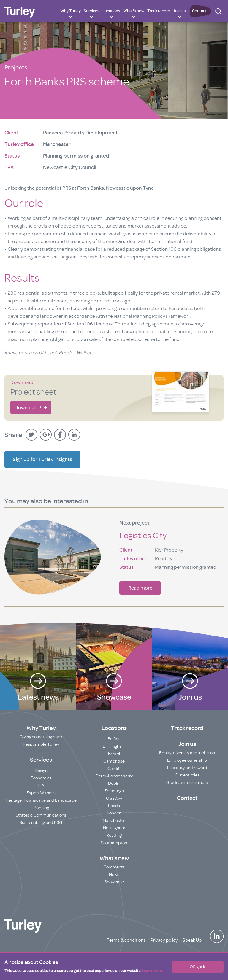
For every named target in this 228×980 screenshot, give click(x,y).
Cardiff (114, 769)
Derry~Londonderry (114, 776)
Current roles (187, 775)
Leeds (114, 806)
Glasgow (114, 798)
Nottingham (114, 828)
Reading (114, 835)
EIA (41, 786)
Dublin (114, 783)
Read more (140, 588)
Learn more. (152, 971)
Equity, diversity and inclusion (187, 753)
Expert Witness (41, 793)
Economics (41, 778)
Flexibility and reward (187, 768)
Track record (159, 11)
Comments (114, 867)
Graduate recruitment (187, 783)
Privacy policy (164, 940)
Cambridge (114, 761)
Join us (179, 11)
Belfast (114, 739)
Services (92, 11)
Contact (199, 11)
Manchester (114, 821)
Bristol (114, 754)
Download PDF (31, 408)
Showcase (114, 882)
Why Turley (71, 11)
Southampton (114, 843)
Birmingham (114, 746)
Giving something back (41, 737)
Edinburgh (114, 791)
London (114, 813)
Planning (41, 808)
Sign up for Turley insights (42, 459)
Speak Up (192, 940)
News (114, 875)
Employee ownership (187, 760)
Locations (111, 11)
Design (41, 771)
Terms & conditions (126, 940)
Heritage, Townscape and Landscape (41, 800)
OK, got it (198, 967)
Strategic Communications (41, 815)
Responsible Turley (41, 744)
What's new (134, 11)
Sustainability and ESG (41, 823)
